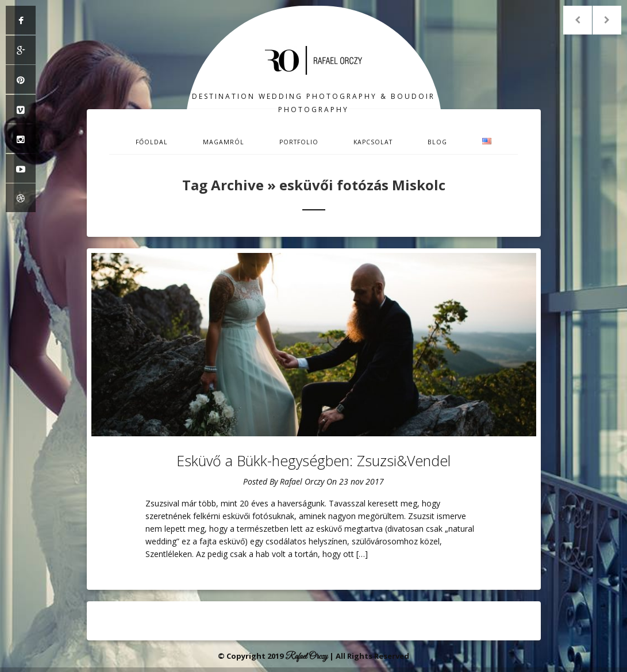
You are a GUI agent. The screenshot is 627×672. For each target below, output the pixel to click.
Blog (437, 142)
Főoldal (152, 142)
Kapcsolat (373, 142)
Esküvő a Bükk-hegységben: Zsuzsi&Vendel (313, 460)
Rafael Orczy (302, 481)
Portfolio (299, 142)
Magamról (224, 142)
